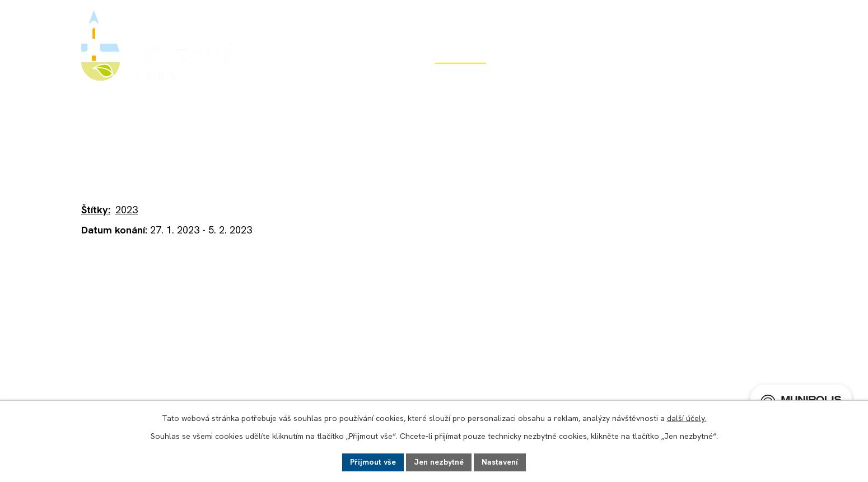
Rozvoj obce (557, 77)
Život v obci (461, 77)
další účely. (687, 418)
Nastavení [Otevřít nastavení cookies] (500, 462)
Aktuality (251, 145)
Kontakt (769, 77)
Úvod (280, 77)
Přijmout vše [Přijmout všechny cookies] (373, 462)
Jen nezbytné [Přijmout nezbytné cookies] (439, 462)
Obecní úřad (363, 77)
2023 (127, 210)
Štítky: (96, 210)
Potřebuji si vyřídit (668, 77)
